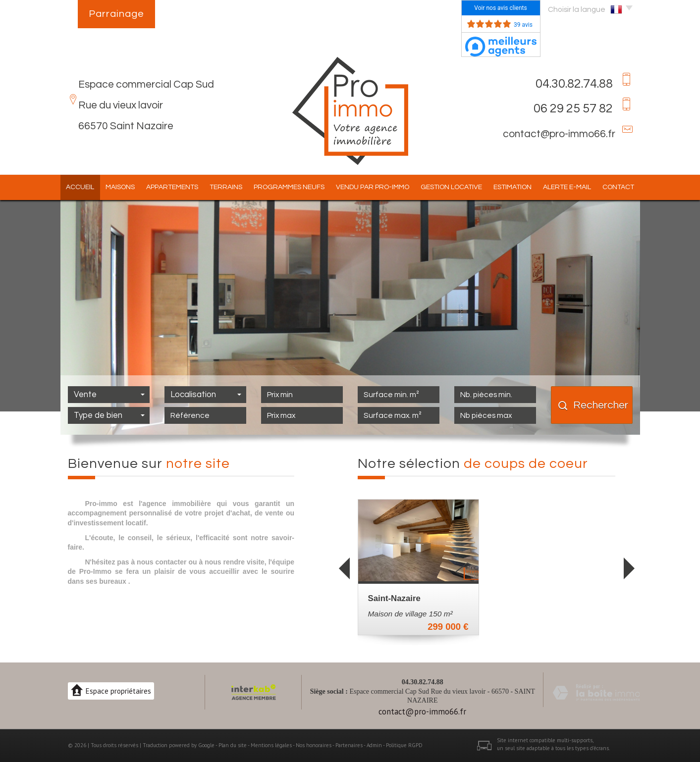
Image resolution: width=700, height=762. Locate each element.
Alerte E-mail (567, 187)
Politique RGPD (404, 745)
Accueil (80, 187)
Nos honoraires (314, 745)
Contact (618, 187)
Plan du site (233, 745)
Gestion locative (451, 187)
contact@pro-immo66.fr (559, 134)
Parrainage (116, 14)
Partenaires (349, 745)
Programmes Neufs (289, 187)
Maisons (120, 187)
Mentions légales (271, 745)
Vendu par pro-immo (373, 187)
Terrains (226, 187)
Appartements (172, 187)
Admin (374, 745)
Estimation (512, 187)
